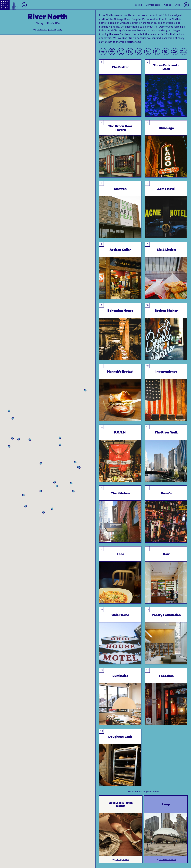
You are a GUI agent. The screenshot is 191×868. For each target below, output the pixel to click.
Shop (177, 5)
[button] (37, 450)
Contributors (153, 5)
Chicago (40, 23)
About (167, 5)
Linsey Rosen (122, 859)
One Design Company (49, 29)
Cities (138, 5)
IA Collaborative (167, 859)
